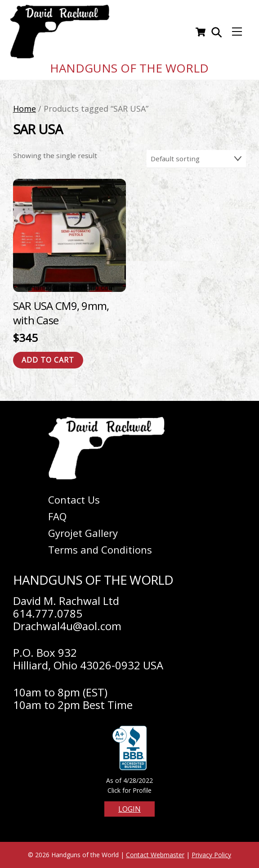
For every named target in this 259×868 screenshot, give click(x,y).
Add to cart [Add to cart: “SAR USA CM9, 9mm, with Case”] (48, 360)
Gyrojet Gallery (83, 533)
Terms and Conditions (100, 550)
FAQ (57, 516)
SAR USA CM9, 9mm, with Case (61, 313)
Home (25, 109)
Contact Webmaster (155, 855)
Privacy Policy (211, 855)
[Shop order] (196, 159)
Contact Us (74, 500)
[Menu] (237, 32)
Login (129, 809)
